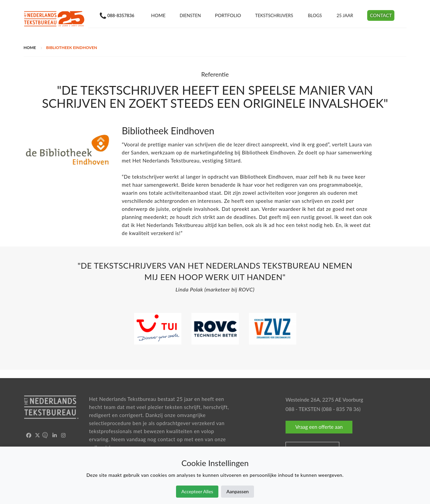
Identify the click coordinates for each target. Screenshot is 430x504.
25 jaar (345, 15)
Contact (381, 15)
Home (158, 15)
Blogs (315, 15)
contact (166, 439)
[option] (215, 279)
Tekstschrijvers (274, 15)
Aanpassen (238, 491)
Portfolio (228, 15)
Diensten (190, 15)
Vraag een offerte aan (319, 427)
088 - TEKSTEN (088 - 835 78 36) (323, 409)
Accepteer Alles (197, 491)
